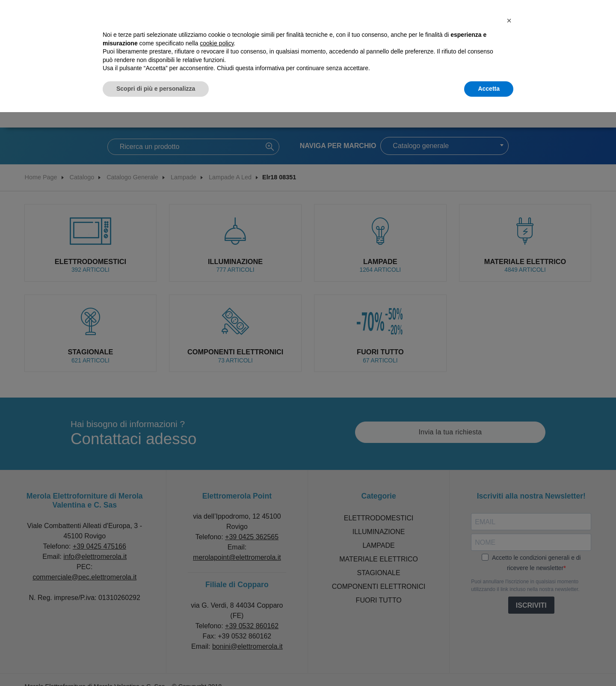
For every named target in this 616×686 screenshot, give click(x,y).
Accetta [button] (489, 89)
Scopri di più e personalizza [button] (156, 89)
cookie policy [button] (217, 43)
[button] (509, 21)
